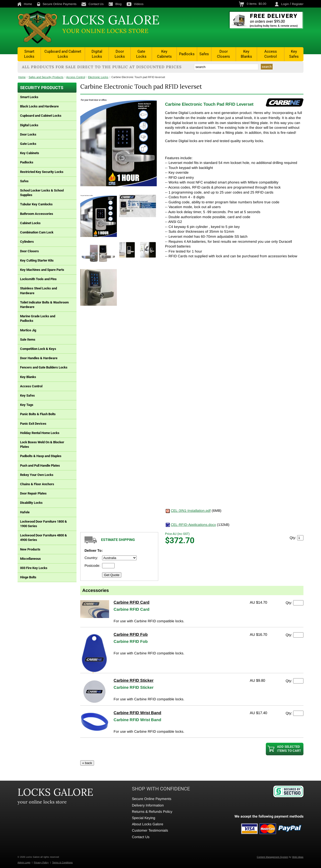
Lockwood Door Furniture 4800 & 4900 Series (44, 538)
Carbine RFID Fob (131, 634)
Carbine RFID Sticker (134, 680)
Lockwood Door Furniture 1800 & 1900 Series (44, 524)
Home (25, 4)
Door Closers (223, 54)
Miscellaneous (30, 559)
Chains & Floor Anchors (37, 484)
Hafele (25, 512)
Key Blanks (246, 54)
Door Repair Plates (33, 493)
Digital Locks (97, 54)
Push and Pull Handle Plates (40, 466)
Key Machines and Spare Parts (42, 270)
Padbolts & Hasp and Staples (41, 456)
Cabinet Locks (30, 223)
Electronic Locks (98, 77)
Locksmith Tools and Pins (38, 279)
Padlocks (187, 54)
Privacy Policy (41, 862)
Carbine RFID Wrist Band (137, 713)
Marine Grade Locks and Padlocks (38, 318)
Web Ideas (298, 857)
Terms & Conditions (62, 862)
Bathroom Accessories (37, 214)
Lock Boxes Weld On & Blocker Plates (42, 444)
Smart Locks (29, 54)
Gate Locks (141, 54)
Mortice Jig (28, 330)
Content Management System (272, 857)
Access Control (271, 54)
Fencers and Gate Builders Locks (44, 367)
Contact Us (93, 4)
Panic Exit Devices (33, 424)
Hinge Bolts (28, 577)
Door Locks (120, 54)
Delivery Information (148, 805)
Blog (115, 4)
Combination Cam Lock (37, 232)
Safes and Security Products (46, 77)
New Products (30, 549)
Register (298, 4)
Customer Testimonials (150, 830)
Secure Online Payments (57, 4)
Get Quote (112, 575)
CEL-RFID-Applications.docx (193, 525)
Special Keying (144, 818)
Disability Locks (31, 503)
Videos (135, 4)
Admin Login (24, 862)
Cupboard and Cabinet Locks (63, 54)
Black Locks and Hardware (39, 106)
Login (285, 4)
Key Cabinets (164, 54)
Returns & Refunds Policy (152, 812)
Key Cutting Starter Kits (37, 260)
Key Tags (27, 405)
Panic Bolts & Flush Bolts (38, 414)
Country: (91, 558)
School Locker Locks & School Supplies (42, 193)
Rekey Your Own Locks (37, 475)
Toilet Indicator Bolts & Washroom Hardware (44, 305)
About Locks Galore (148, 824)
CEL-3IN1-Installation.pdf (191, 511)
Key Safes (294, 54)
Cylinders (27, 242)
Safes (204, 54)
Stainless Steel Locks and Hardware (38, 291)
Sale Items (28, 339)
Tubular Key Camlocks (36, 204)
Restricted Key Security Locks (42, 172)
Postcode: (92, 566)
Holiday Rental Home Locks (40, 433)
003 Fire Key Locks (34, 568)
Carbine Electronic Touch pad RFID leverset (138, 77)
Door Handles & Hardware (39, 358)
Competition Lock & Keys (38, 349)
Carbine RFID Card (132, 602)
